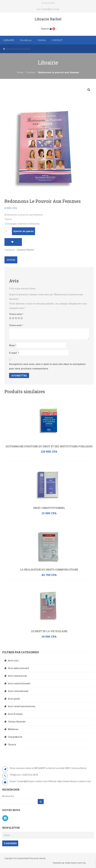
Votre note (16, 314)
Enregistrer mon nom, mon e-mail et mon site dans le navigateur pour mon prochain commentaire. (47, 366)
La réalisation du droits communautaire (49, 570)
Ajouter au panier (24, 231)
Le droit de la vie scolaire (49, 631)
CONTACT (57, 40)
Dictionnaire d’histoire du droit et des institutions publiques (49, 446)
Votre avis (16, 325)
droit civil (13, 661)
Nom (13, 345)
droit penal (14, 699)
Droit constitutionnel (49, 508)
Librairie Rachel (25, 250)
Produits (31, 72)
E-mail (14, 353)
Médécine (13, 729)
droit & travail (15, 714)
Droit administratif (18, 668)
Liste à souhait (42, 9)
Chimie (12, 744)
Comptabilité (15, 737)
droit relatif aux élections (22, 706)
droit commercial (17, 676)
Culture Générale (17, 722)
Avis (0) (11, 260)
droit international (18, 691)
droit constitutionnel (19, 683)
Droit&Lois (26, 40)
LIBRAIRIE (9, 40)
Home (20, 72)
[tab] (11, 260)
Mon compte (54, 9)
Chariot (46, 29)
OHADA (42, 40)
